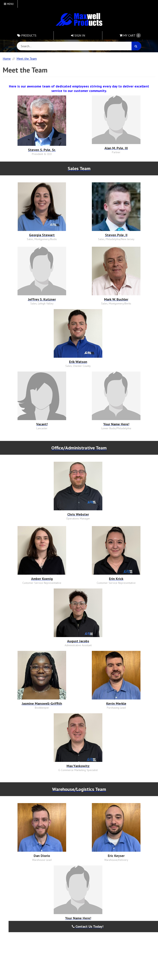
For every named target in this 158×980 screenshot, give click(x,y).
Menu (9, 4)
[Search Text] (79, 46)
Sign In (78, 35)
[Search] (136, 46)
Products (27, 35)
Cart (130, 35)
